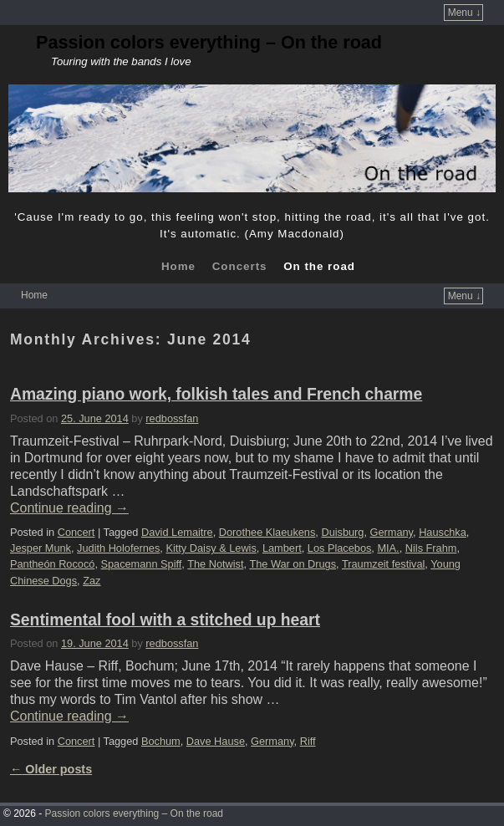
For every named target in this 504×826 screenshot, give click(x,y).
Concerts (240, 266)
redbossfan (172, 418)
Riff (308, 741)
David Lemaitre (177, 532)
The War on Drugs (293, 564)
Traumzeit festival (383, 564)
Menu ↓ (464, 13)
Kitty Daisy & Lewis (211, 548)
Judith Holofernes (118, 548)
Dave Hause (216, 741)
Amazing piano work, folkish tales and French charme (216, 394)
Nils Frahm (431, 548)
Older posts (51, 769)
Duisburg (342, 532)
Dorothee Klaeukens (267, 532)
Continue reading (69, 508)
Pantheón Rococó (52, 564)
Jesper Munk (41, 548)
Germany (392, 532)
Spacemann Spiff (141, 564)
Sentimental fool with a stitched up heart (165, 620)
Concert (76, 532)
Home (178, 266)
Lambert (282, 548)
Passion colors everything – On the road (209, 42)
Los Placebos (340, 548)
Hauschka (443, 532)
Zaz (92, 581)
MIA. (388, 548)
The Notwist (215, 564)
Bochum (161, 741)
